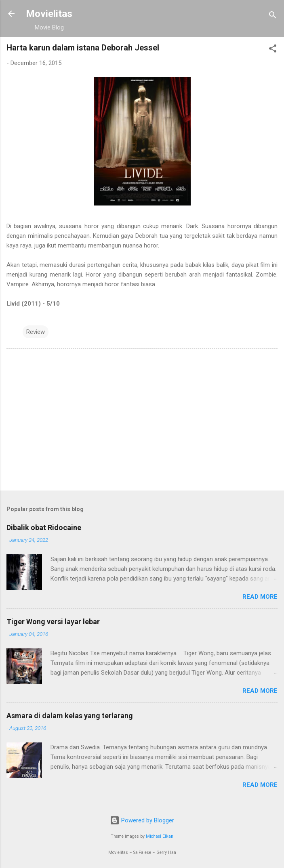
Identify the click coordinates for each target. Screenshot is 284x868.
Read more (260, 597)
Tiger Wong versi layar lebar (53, 622)
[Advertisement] (142, 421)
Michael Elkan (160, 836)
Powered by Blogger (142, 820)
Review (36, 332)
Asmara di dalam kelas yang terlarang (70, 716)
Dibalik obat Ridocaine (44, 527)
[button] (273, 50)
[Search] (273, 16)
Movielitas (49, 14)
